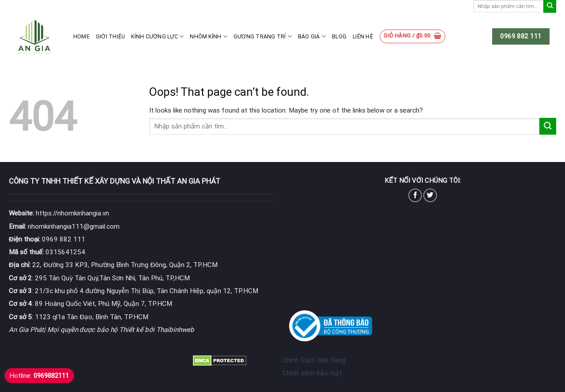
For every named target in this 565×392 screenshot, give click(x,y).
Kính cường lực (157, 36)
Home (81, 37)
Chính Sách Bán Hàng (314, 360)
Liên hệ (363, 37)
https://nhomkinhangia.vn (59, 213)
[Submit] (550, 6)
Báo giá (312, 36)
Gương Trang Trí (263, 36)
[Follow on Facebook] (415, 195)
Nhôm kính (209, 36)
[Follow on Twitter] (430, 195)
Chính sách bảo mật (312, 373)
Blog (339, 37)
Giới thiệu (110, 37)
